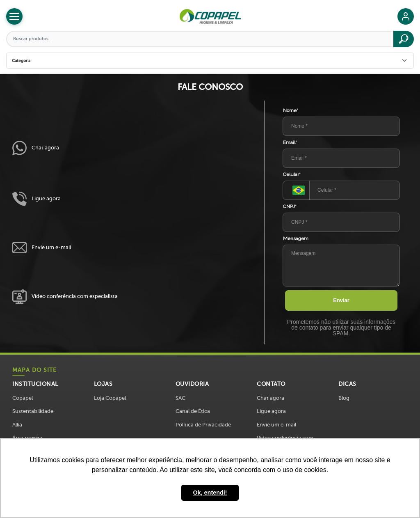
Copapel (23, 398)
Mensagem (296, 238)
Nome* (291, 110)
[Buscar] (404, 39)
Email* (290, 142)
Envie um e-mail (42, 248)
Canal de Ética (193, 411)
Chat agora (36, 148)
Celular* (292, 174)
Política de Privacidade (203, 425)
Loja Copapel (110, 398)
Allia (17, 425)
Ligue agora (37, 199)
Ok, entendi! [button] (210, 493)
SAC (180, 398)
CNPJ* (290, 206)
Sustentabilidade (33, 411)
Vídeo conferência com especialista (65, 297)
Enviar (341, 300)
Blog (344, 398)
